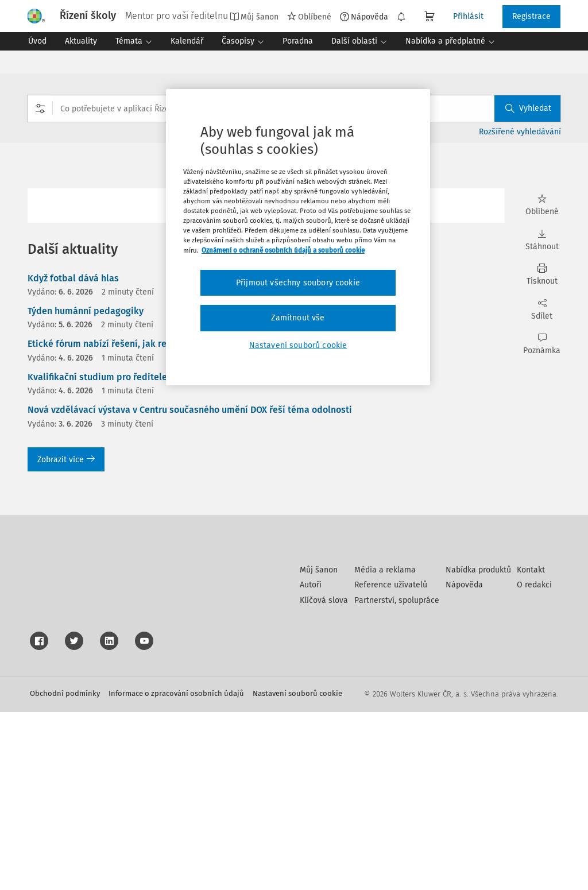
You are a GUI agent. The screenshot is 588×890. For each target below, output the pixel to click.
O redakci (534, 763)
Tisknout (542, 275)
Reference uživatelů (391, 763)
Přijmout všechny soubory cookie (298, 283)
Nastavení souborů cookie (297, 871)
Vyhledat (528, 108)
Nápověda (364, 17)
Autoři (311, 763)
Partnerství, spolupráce (397, 778)
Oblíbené (309, 17)
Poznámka (542, 344)
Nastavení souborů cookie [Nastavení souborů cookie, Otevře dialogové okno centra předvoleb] (298, 345)
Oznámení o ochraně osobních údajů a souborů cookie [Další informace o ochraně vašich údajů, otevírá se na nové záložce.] (283, 250)
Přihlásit (468, 16)
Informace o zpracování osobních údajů (176, 871)
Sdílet (542, 310)
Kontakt (531, 748)
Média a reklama (385, 748)
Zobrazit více (66, 460)
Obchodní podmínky (65, 871)
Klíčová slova (324, 778)
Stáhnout (542, 240)
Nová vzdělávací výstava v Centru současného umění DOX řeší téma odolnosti (190, 410)
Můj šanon (254, 17)
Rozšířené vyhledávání (520, 132)
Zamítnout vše (298, 318)
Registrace (531, 16)
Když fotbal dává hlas (73, 278)
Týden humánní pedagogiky (86, 311)
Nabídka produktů (478, 748)
